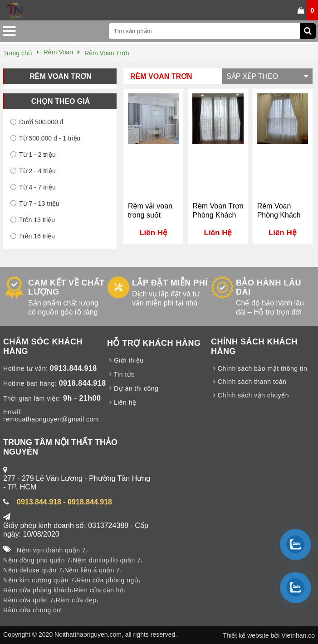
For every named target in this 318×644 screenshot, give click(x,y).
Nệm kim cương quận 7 (39, 580)
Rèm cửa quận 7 (28, 600)
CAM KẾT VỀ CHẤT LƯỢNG (66, 287)
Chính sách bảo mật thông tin (259, 368)
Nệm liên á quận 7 (92, 570)
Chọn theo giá (61, 101)
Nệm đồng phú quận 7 (37, 560)
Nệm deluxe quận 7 (33, 570)
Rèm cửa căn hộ (98, 590)
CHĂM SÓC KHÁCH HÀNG (43, 346)
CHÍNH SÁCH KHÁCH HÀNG (254, 346)
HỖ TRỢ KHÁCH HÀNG (154, 343)
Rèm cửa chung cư (32, 610)
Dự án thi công (133, 388)
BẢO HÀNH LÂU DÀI (269, 287)
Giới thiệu (125, 360)
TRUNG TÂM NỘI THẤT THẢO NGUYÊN (60, 447)
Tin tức (121, 374)
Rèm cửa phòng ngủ (107, 580)
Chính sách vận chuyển (250, 395)
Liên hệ (122, 402)
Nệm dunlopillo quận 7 (107, 560)
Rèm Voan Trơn (61, 76)
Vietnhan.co (298, 635)
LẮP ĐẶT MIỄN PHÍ (170, 283)
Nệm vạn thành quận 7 (51, 550)
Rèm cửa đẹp (76, 600)
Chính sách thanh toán (249, 382)
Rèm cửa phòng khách (37, 590)
